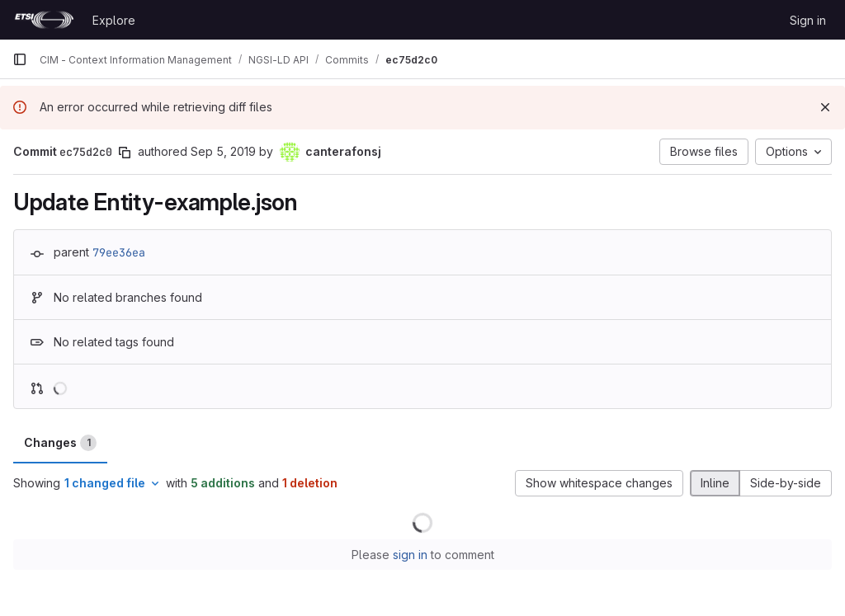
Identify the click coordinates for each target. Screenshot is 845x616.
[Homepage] (44, 20)
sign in (410, 555)
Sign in (808, 20)
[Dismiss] (825, 107)
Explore (114, 20)
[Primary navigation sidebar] (20, 59)
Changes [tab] (60, 443)
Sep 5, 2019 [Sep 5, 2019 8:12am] (223, 151)
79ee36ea (119, 252)
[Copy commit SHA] (125, 153)
